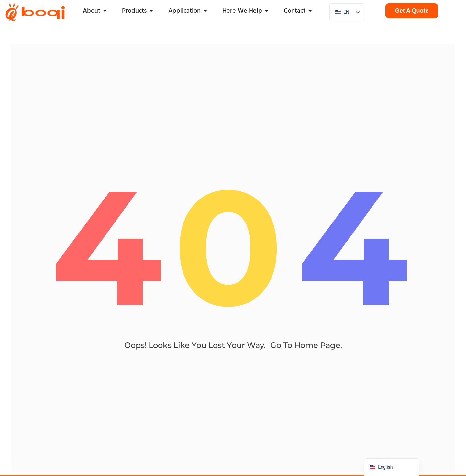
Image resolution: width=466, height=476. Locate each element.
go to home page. (306, 350)
